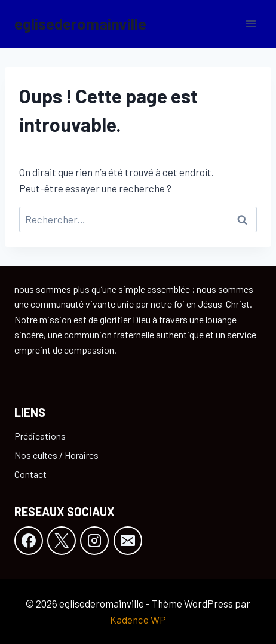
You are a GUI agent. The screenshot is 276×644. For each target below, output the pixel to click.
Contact (30, 474)
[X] (62, 541)
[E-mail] (128, 541)
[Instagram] (94, 541)
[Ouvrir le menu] (251, 24)
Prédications (40, 436)
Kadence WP (138, 620)
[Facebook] (29, 541)
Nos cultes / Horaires (56, 455)
